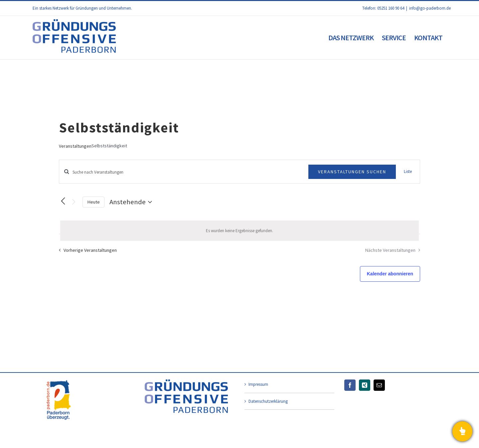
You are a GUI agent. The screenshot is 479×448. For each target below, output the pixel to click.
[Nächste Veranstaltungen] (74, 202)
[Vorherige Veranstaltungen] (63, 201)
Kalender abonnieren (390, 274)
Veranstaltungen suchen (352, 172)
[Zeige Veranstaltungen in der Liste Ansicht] (408, 172)
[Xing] (365, 385)
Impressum (258, 384)
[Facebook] (350, 385)
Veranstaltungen (75, 146)
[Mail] (379, 385)
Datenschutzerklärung (268, 401)
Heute (93, 202)
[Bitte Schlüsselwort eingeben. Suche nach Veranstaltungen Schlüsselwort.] (184, 172)
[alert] (239, 231)
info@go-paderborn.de (430, 8)
